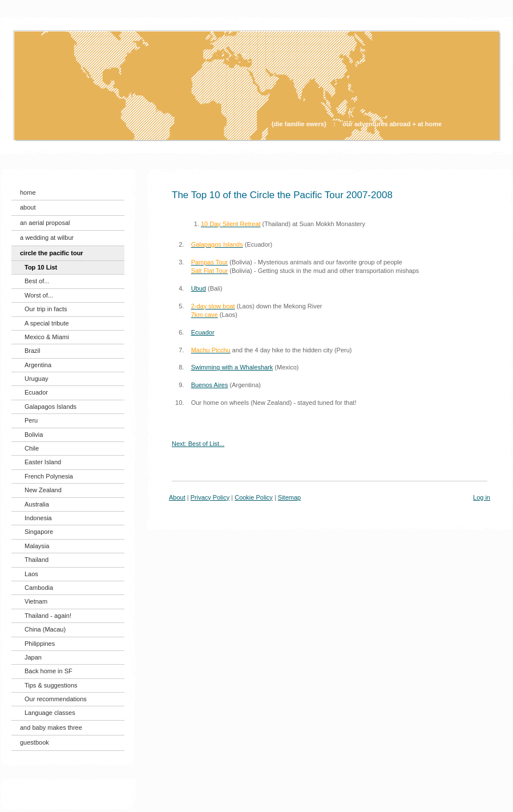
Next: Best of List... (198, 444)
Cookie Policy (254, 497)
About (177, 497)
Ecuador (203, 332)
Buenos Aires (210, 385)
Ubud (199, 288)
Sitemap (289, 497)
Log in (482, 497)
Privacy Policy (210, 497)
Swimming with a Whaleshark (232, 367)
